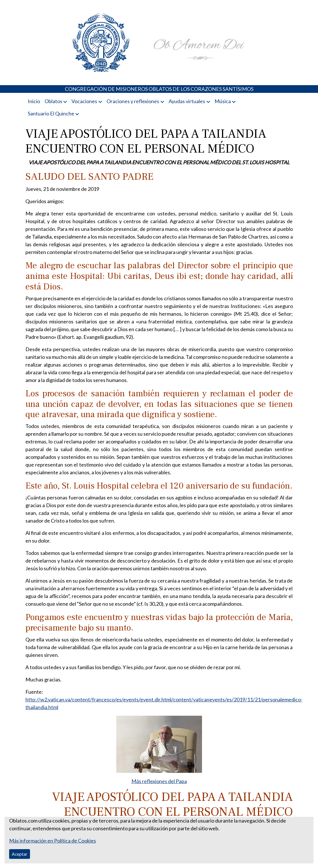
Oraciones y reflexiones (133, 101)
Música (223, 101)
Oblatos (53, 101)
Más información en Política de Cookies (53, 841)
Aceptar (20, 854)
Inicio (34, 101)
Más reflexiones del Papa (159, 781)
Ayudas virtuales (187, 101)
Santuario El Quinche (51, 113)
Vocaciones (84, 101)
